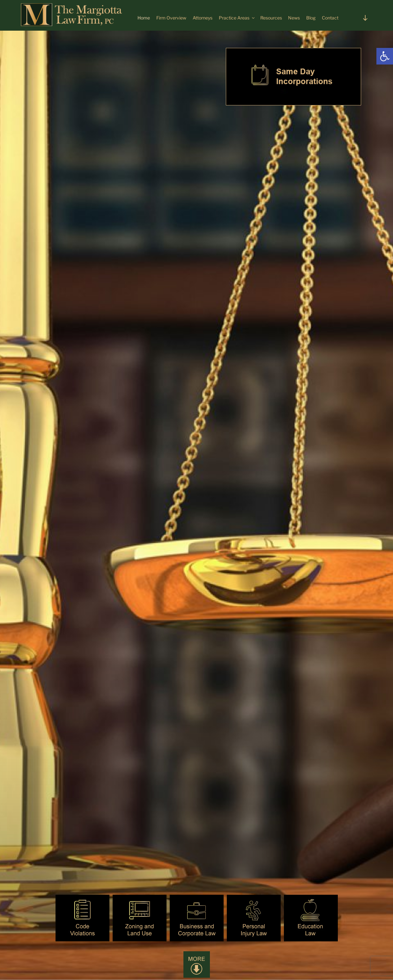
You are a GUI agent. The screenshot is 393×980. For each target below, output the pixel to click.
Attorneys (203, 18)
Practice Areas (237, 18)
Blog (311, 18)
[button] (385, 56)
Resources (271, 18)
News (294, 18)
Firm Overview (171, 18)
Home (144, 18)
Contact (330, 18)
